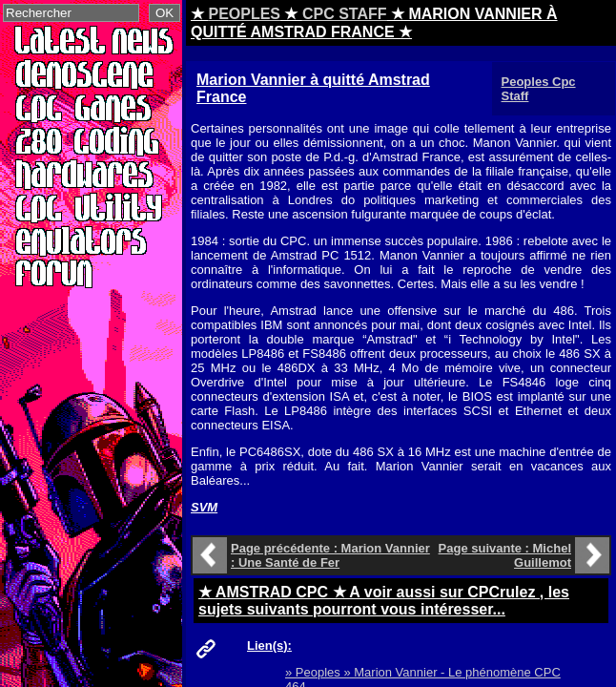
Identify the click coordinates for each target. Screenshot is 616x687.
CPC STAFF (345, 14)
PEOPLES (244, 14)
